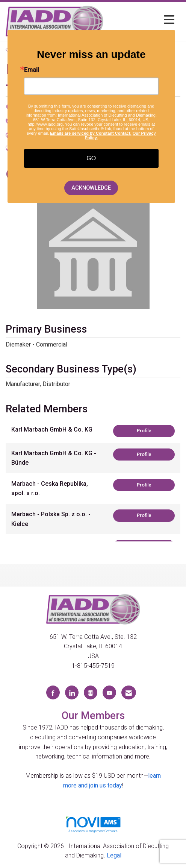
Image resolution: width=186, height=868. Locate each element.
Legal (114, 855)
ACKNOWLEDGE (91, 188)
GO (91, 158)
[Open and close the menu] (141, 20)
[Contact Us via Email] (129, 692)
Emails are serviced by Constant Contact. (91, 133)
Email (32, 70)
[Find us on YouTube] (109, 692)
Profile (144, 431)
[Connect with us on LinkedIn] (72, 692)
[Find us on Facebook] (53, 692)
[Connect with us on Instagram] (91, 692)
